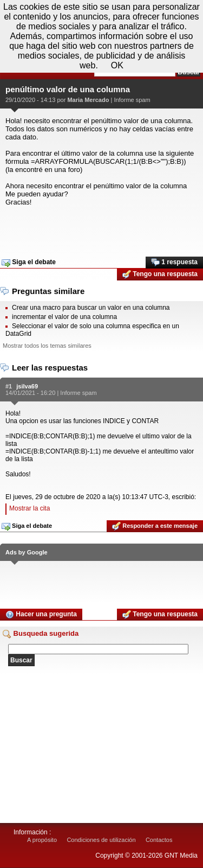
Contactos (159, 840)
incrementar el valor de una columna (64, 317)
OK (117, 65)
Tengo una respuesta (160, 275)
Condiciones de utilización (101, 840)
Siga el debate (29, 263)
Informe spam (132, 100)
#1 (9, 386)
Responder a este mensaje (155, 526)
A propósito (42, 840)
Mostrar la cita (30, 508)
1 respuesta (174, 263)
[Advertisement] (101, 228)
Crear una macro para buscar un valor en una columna (91, 308)
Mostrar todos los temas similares (47, 346)
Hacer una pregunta (41, 615)
